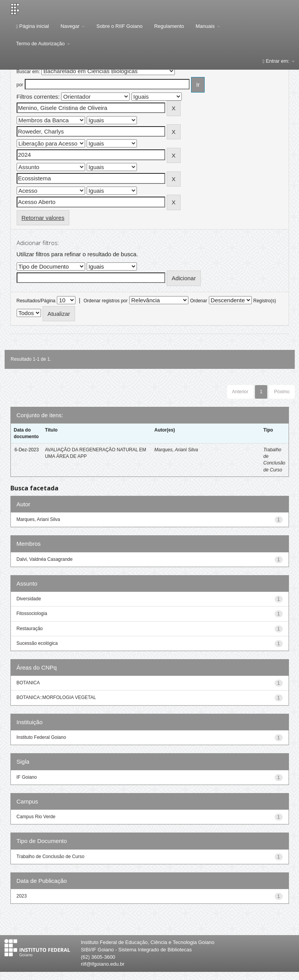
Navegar (73, 26)
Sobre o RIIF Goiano (119, 26)
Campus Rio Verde (36, 817)
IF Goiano (27, 777)
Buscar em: (28, 72)
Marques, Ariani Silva (176, 450)
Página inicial (33, 26)
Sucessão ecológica (37, 643)
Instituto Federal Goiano (41, 737)
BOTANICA (28, 683)
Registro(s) (265, 301)
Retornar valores (43, 218)
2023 (22, 896)
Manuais (208, 26)
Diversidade (29, 599)
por (20, 85)
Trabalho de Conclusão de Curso (51, 857)
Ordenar (198, 301)
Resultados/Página (36, 301)
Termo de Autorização (43, 44)
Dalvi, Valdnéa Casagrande (45, 559)
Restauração (30, 629)
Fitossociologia (32, 613)
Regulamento (169, 26)
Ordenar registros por (106, 301)
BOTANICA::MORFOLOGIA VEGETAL (56, 697)
